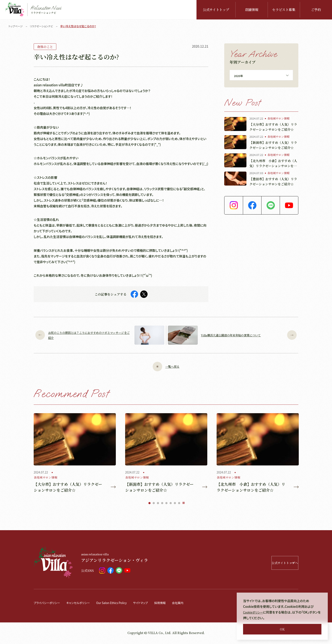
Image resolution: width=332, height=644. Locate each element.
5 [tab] (166, 504)
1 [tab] (149, 504)
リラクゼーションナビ (43, 26)
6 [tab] (171, 504)
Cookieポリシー (254, 612)
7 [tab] (175, 504)
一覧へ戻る (166, 367)
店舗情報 (252, 10)
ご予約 (316, 10)
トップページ (16, 26)
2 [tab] (154, 504)
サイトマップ (151, 604)
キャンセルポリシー (82, 604)
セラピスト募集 (284, 10)
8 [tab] (179, 504)
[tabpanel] (75, 454)
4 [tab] (162, 504)
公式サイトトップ (216, 10)
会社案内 (191, 604)
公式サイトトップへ (271, 564)
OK (282, 629)
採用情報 (172, 604)
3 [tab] (158, 504)
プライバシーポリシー (48, 604)
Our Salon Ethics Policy (119, 604)
